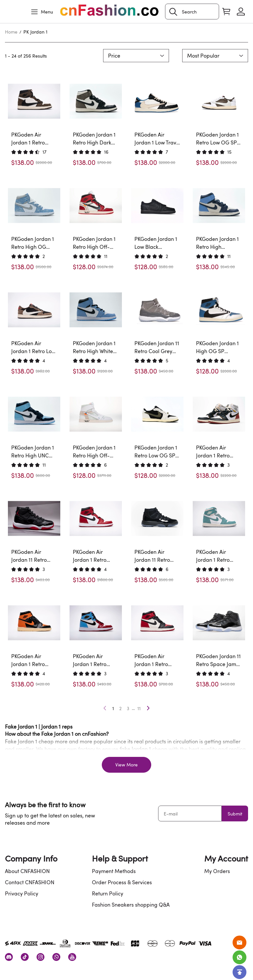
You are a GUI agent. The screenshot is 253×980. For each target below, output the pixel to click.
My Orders (217, 871)
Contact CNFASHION (30, 882)
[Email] (239, 942)
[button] (173, 12)
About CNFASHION (27, 871)
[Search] (192, 12)
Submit (235, 814)
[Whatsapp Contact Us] (239, 957)
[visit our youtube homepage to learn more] (72, 957)
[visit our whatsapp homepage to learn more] (56, 957)
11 (139, 708)
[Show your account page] (241, 12)
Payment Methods (114, 871)
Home (11, 32)
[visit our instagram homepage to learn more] (41, 957)
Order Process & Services (122, 882)
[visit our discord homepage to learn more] (9, 957)
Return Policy (108, 893)
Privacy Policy (22, 893)
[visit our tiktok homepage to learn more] (25, 957)
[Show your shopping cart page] (226, 12)
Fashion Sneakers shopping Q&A (131, 905)
